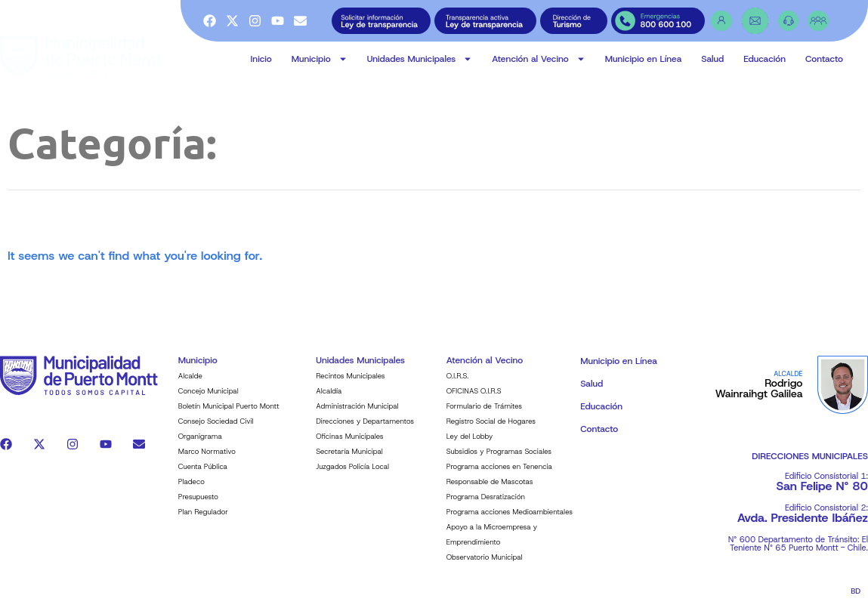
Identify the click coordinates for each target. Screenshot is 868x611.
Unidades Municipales (420, 59)
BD (856, 599)
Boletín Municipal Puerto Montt (229, 414)
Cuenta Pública (203, 475)
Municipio (320, 59)
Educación (765, 59)
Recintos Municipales (350, 384)
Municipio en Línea (644, 59)
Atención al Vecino (538, 59)
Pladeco (192, 490)
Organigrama (200, 444)
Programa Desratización (486, 505)
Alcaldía (329, 399)
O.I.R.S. (458, 384)
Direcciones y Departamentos (365, 429)
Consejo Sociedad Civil (216, 429)
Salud (712, 59)
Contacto (824, 59)
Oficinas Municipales (349, 444)
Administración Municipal (357, 414)
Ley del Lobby (470, 444)
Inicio (261, 59)
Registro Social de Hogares (491, 429)
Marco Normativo (207, 460)
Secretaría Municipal (349, 460)
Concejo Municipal (209, 399)
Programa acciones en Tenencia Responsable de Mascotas (499, 482)
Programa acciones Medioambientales (510, 520)
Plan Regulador (203, 520)
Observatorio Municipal (485, 565)
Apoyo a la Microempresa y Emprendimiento (492, 543)
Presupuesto (198, 505)
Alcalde (190, 384)
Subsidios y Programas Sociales (499, 460)
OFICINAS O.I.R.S (474, 399)
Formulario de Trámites (484, 414)
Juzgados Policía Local (352, 475)
